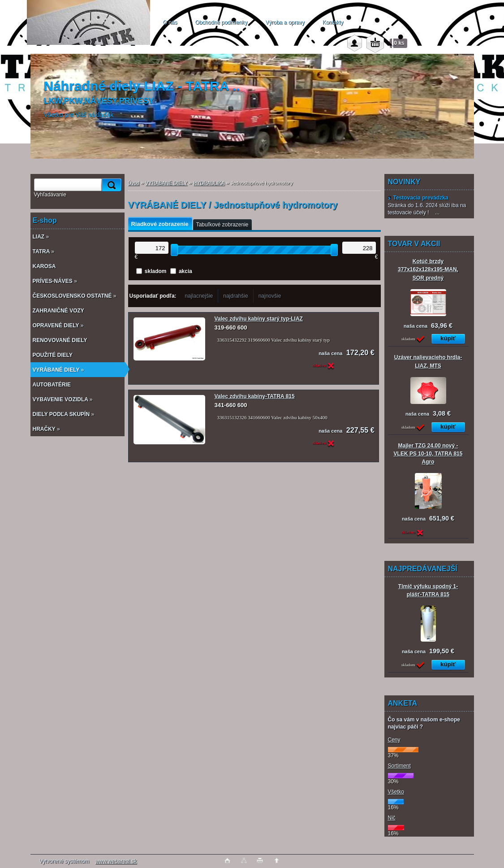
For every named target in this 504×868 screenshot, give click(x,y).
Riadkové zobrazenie (160, 224)
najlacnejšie (199, 296)
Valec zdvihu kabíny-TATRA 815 (255, 396)
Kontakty (333, 22)
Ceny (394, 740)
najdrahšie (235, 296)
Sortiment (399, 766)
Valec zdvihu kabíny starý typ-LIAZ (259, 319)
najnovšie (270, 296)
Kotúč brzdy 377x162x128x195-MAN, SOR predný (428, 269)
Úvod (134, 183)
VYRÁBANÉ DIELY (167, 183)
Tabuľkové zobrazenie (222, 225)
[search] (110, 185)
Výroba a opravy (285, 22)
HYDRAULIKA (209, 183)
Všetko (396, 792)
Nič (392, 818)
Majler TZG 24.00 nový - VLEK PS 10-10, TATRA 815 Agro (428, 454)
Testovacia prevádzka (418, 198)
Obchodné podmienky (222, 22)
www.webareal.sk (116, 861)
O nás (170, 22)
